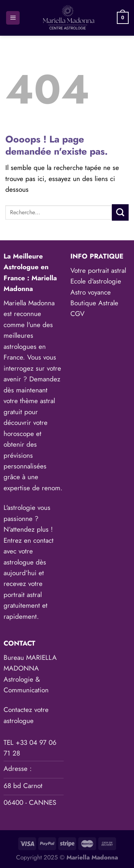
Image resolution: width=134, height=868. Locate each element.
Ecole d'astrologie (96, 281)
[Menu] (13, 18)
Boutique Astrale (94, 303)
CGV (78, 314)
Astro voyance (91, 292)
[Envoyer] (120, 212)
